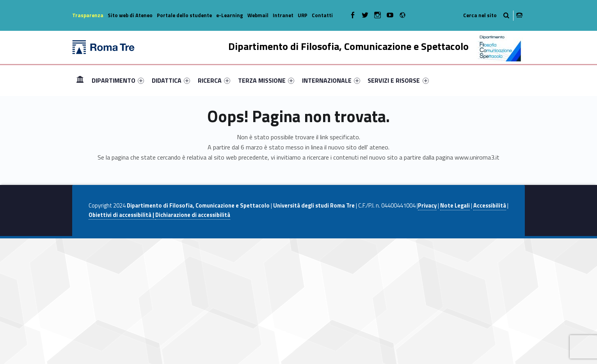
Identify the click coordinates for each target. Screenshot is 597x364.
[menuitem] (80, 80)
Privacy (427, 206)
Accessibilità (490, 206)
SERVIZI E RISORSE (398, 80)
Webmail (258, 15)
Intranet (283, 15)
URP (303, 15)
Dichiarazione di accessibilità (193, 215)
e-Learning (230, 15)
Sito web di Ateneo (130, 15)
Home (80, 80)
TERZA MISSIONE (266, 80)
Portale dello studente (184, 15)
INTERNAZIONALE (331, 80)
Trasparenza (88, 15)
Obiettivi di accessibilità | (122, 215)
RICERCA (214, 80)
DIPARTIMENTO (118, 80)
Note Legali (455, 206)
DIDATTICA (171, 80)
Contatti (322, 15)
